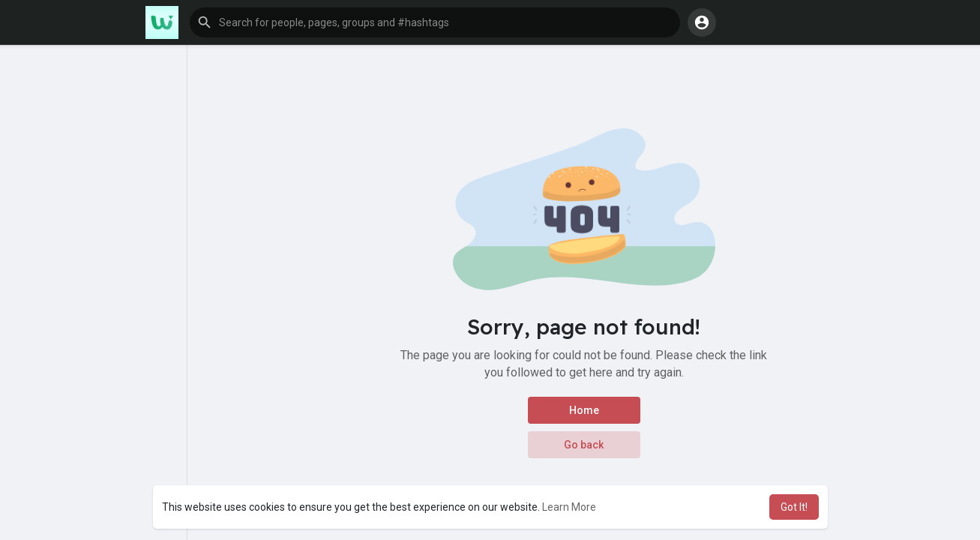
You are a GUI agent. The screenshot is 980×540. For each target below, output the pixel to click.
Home (584, 410)
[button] (435, 22)
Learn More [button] (569, 507)
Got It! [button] (794, 507)
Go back (584, 445)
